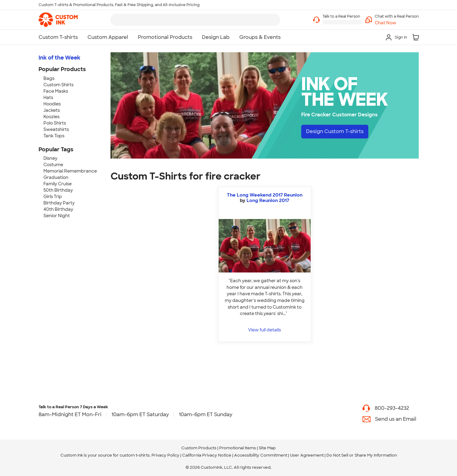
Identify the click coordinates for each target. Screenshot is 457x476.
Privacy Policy (165, 455)
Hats (48, 98)
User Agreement (307, 455)
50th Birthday (58, 190)
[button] (397, 23)
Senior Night (57, 216)
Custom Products (199, 448)
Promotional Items (238, 448)
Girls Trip (53, 197)
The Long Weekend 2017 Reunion (265, 195)
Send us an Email (396, 419)
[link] (58, 20)
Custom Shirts (58, 85)
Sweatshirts (56, 129)
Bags (49, 78)
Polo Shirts (55, 123)
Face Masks (56, 91)
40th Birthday (58, 209)
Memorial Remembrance (70, 171)
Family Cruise (58, 184)
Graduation (56, 177)
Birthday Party (59, 203)
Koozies (51, 117)
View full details (264, 330)
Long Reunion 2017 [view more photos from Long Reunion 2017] (268, 200)
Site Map (267, 448)
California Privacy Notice (207, 455)
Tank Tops (54, 136)
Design (335, 131)
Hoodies (52, 104)
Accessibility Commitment (261, 455)
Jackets (52, 110)
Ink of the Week (60, 58)
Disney (50, 158)
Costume (53, 165)
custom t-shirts (135, 455)
